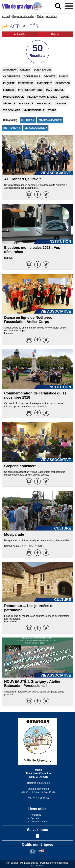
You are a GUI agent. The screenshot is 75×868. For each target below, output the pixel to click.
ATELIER (25, 70)
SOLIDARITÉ (26, 104)
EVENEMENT (45, 83)
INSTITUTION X (12, 128)
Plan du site (12, 863)
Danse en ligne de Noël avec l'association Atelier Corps (28, 320)
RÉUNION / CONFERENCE (42, 97)
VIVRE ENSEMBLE (34, 110)
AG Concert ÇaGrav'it (22, 179)
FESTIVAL (9, 90)
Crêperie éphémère (20, 466)
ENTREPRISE (26, 83)
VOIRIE (52, 110)
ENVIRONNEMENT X (50, 120)
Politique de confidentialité (54, 863)
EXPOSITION (63, 83)
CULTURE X (28, 120)
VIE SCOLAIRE (12, 110)
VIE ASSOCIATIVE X (36, 128)
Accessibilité (37, 866)
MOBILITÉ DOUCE (13, 97)
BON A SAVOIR (42, 70)
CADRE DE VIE (12, 77)
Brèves (55, 34)
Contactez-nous (39, 822)
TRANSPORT (44, 104)
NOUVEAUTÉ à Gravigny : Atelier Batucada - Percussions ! (32, 684)
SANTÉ (65, 97)
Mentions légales (29, 863)
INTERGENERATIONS (30, 90)
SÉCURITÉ (9, 104)
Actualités (20, 34)
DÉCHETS (50, 77)
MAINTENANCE (55, 90)
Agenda (35, 818)
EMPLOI (63, 77)
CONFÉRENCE (32, 77)
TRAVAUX (61, 104)
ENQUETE (9, 83)
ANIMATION (10, 70)
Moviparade (14, 535)
